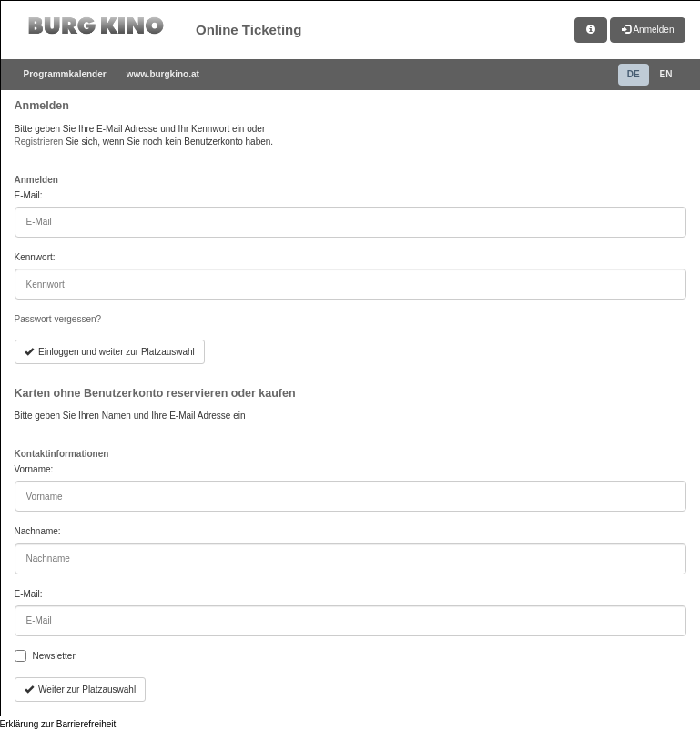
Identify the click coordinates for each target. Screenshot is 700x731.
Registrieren (39, 142)
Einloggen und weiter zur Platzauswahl (110, 352)
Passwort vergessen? (58, 319)
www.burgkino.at (163, 74)
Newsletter (54, 656)
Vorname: (34, 469)
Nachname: (38, 531)
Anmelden (648, 30)
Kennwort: (35, 257)
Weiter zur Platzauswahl (81, 690)
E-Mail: (29, 195)
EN (666, 74)
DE (634, 74)
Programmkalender (65, 74)
